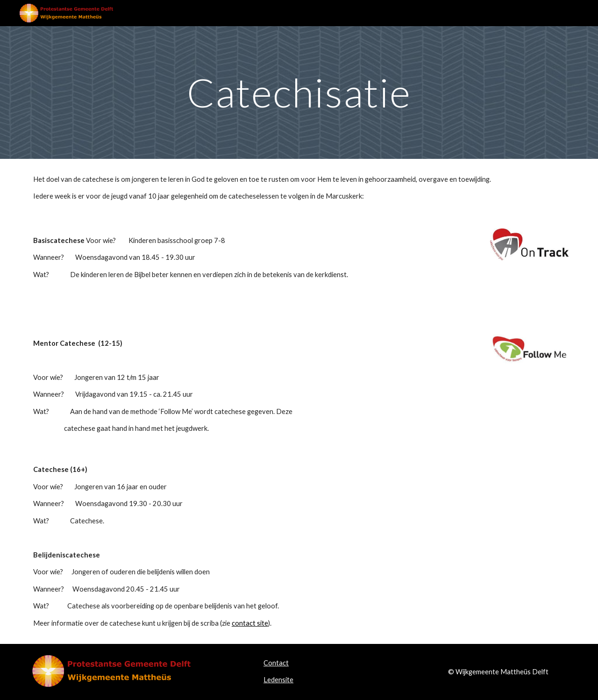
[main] (299, 92)
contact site (250, 623)
